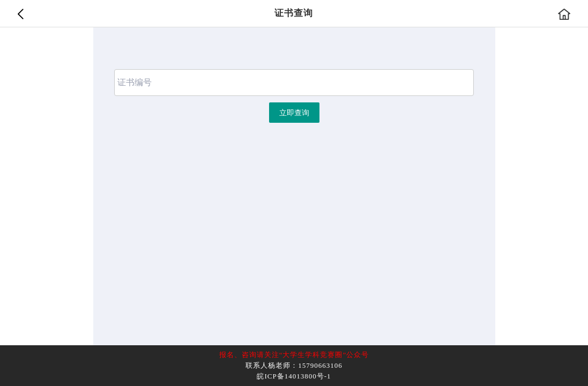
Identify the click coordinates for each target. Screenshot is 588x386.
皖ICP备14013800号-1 (294, 376)
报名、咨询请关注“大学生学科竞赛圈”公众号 (294, 355)
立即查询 (294, 113)
